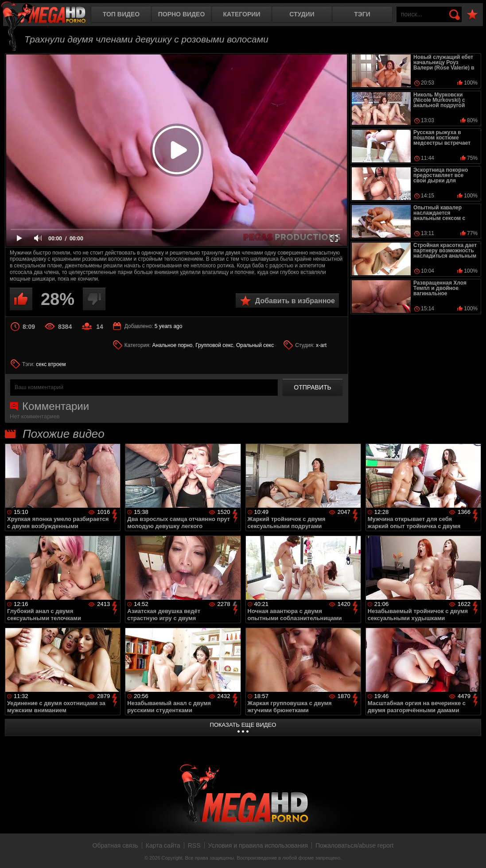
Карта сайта (163, 845)
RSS (194, 845)
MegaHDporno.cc (51, 15)
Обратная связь (115, 845)
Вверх (473, 852)
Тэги (362, 14)
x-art (321, 345)
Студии (302, 14)
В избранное (472, 15)
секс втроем (51, 364)
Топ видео (121, 14)
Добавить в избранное (295, 301)
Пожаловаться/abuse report (355, 845)
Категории (242, 14)
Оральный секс (255, 345)
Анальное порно (173, 345)
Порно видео (182, 14)
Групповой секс (214, 345)
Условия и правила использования (258, 845)
